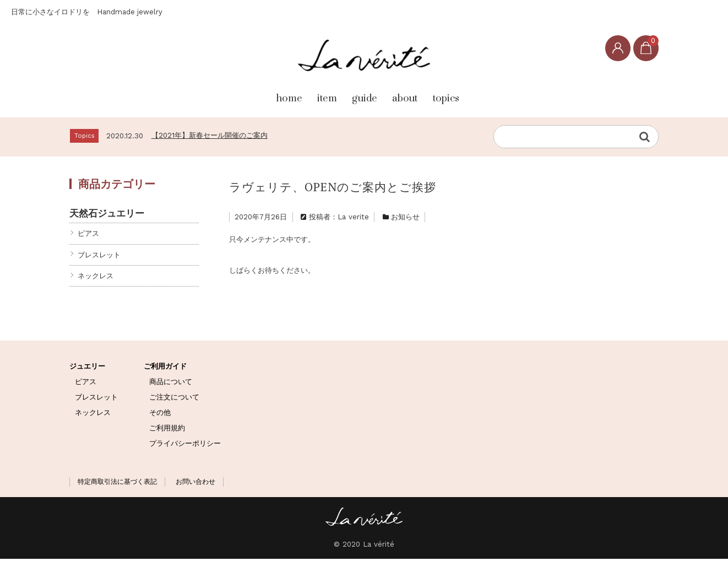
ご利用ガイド (165, 368)
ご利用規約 (167, 430)
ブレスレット (99, 257)
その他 (160, 415)
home (243, 94)
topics (484, 94)
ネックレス (96, 278)
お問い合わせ (195, 484)
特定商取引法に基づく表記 (117, 484)
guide (360, 94)
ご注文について (174, 399)
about (421, 94)
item (301, 94)
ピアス (88, 236)
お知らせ (405, 219)
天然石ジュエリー (107, 215)
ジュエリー (87, 368)
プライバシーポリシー (185, 446)
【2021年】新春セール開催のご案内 (210, 137)
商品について (171, 384)
